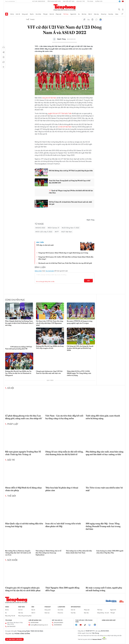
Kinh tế (18, 14)
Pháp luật (59, 14)
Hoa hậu (111, 14)
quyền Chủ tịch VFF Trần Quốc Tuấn (60, 113)
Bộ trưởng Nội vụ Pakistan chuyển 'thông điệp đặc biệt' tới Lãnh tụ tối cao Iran (18, 553)
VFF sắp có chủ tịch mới (45, 245)
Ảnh (33, 607)
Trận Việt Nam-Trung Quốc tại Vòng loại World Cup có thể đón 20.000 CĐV (70, 182)
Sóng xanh (25, 14)
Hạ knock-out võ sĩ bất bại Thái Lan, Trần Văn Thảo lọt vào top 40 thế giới (65, 263)
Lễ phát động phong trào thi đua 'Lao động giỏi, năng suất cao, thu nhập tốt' (24, 417)
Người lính (73, 14)
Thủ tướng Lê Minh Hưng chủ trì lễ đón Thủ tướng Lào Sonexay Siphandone (48, 553)
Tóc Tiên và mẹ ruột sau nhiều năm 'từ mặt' (104, 489)
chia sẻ (84, 20)
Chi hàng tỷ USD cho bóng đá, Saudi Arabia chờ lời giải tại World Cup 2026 (80, 348)
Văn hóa (84, 14)
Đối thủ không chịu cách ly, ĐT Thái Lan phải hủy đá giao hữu (71, 171)
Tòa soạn (90, 1)
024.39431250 (11, 626)
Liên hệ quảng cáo (35, 620)
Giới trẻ (52, 14)
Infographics (76, 607)
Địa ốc (32, 14)
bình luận (96, 20)
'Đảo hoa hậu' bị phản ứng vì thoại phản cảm (62, 489)
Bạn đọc (86, 613)
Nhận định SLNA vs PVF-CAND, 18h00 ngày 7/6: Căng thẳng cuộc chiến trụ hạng (79, 373)
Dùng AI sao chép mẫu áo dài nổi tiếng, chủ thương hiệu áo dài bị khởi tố (64, 453)
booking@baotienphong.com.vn (39, 625)
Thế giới (45, 14)
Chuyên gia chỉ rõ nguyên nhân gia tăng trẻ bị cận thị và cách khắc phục (23, 589)
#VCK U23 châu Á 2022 (44, 232)
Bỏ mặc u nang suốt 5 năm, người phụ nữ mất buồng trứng (104, 589)
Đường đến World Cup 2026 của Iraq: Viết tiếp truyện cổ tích (50, 347)
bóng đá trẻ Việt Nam (49, 98)
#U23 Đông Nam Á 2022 (71, 228)
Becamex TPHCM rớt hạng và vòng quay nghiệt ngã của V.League (80, 322)
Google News (101, 20)
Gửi (88, 281)
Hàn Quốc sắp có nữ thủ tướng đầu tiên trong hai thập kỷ (24, 525)
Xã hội (12, 14)
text (88, 20)
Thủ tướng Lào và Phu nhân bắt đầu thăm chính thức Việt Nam (79, 552)
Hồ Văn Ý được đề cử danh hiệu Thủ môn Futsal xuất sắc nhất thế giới (70, 203)
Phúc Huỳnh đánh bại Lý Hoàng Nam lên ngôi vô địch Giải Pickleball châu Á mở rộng (19, 323)
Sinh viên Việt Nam (69, 1)
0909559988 (34, 623)
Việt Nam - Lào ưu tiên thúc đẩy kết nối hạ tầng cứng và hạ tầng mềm (64, 417)
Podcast (48, 607)
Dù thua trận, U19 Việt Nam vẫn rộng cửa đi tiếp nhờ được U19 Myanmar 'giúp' (50, 323)
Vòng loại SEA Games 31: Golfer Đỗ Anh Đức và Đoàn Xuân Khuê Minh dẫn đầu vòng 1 (66, 258)
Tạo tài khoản (50, 271)
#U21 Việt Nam (67, 232)
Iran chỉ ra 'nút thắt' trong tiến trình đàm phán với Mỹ (63, 525)
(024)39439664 (58, 623)
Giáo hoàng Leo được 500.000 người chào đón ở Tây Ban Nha (110, 552)
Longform (61, 607)
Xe (79, 14)
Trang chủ (7, 14)
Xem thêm (122, 14)
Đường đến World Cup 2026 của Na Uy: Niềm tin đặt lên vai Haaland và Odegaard (18, 373)
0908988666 (58, 625)
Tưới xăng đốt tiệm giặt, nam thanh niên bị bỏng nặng (103, 417)
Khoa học (104, 14)
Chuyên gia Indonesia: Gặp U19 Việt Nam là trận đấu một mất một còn (49, 372)
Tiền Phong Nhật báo (54, 1)
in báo (92, 20)
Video (117, 14)
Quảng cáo (99, 1)
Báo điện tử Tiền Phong (65, 7)
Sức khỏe (38, 14)
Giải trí (90, 14)
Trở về (4, 67)
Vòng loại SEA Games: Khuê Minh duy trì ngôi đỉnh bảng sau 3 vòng (63, 253)
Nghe (4, 47)
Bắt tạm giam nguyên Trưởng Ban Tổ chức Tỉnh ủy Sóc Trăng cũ (23, 453)
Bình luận (4, 62)
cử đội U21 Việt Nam (65, 127)
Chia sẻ (4, 52)
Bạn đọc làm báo (14, 639)
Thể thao (66, 14)
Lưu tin (4, 57)
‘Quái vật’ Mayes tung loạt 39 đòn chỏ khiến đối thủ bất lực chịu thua (71, 192)
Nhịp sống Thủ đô (10, 616)
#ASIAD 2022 (40, 228)
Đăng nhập (38, 271)
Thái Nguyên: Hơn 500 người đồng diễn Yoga (62, 589)
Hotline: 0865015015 (39, 1)
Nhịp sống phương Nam (25, 616)
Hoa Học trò (81, 1)
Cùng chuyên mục (15, 300)
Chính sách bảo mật (109, 620)
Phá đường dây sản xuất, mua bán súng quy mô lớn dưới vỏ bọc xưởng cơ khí (105, 453)
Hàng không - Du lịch (103, 613)
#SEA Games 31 (53, 228)
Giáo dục (96, 14)
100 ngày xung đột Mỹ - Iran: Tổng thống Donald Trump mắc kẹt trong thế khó (103, 526)
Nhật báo (22, 607)
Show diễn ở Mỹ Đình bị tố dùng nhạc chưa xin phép (24, 489)
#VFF (57, 232)
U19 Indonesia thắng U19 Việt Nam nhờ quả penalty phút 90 (19, 347)
